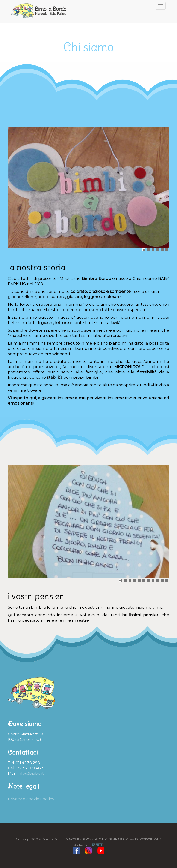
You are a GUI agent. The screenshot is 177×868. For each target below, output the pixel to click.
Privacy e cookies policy (31, 799)
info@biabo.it (31, 773)
